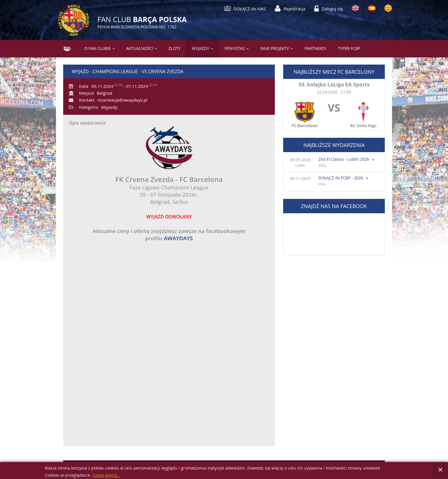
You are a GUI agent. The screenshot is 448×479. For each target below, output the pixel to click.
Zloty (175, 48)
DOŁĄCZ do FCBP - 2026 (341, 178)
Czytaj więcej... (107, 475)
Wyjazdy (201, 48)
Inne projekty (275, 48)
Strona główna (65, 48)
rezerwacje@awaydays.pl (122, 100)
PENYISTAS (235, 48)
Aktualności (140, 48)
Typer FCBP (349, 48)
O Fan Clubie (98, 48)
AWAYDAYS (178, 238)
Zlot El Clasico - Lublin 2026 (344, 159)
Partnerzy (315, 48)
